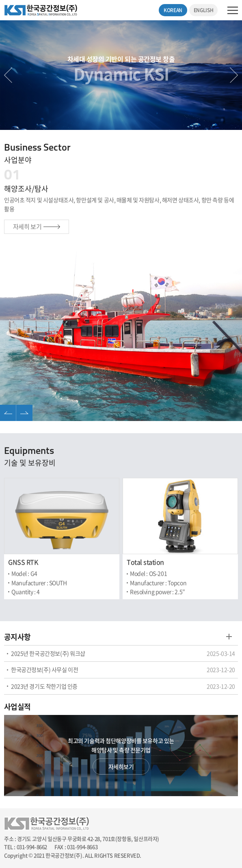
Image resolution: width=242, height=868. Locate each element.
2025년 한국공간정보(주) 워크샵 (48, 653)
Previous (8, 75)
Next (234, 75)
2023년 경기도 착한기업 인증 (44, 686)
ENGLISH (203, 10)
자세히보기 (121, 767)
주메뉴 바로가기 (0, 0)
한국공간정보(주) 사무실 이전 (44, 669)
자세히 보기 (37, 227)
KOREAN (173, 10)
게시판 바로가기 (229, 636)
